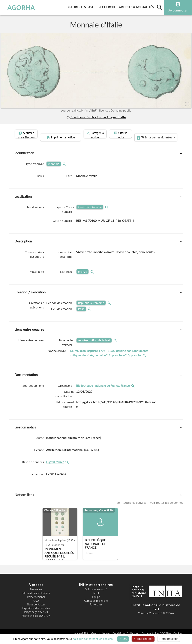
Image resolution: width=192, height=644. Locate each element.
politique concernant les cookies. (93, 639)
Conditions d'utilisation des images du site (96, 117)
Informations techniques (36, 599)
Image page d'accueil (36, 618)
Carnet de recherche (96, 607)
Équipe (96, 603)
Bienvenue (36, 595)
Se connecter (178, 10)
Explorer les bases (81, 6)
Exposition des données (36, 614)
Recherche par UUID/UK (36, 622)
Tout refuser (143, 639)
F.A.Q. (36, 607)
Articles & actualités (137, 6)
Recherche (108, 6)
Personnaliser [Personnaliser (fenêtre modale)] (169, 639)
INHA (96, 599)
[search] (160, 7)
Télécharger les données (138, 143)
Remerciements (36, 603)
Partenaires (96, 610)
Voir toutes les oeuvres (132, 508)
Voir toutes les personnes (166, 508)
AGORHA (20, 8)
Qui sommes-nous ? (96, 595)
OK (123, 639)
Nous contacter (36, 610)
